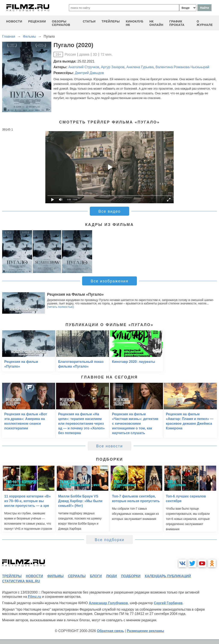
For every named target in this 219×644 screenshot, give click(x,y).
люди (111, 576)
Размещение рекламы (146, 631)
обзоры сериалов (61, 23)
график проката (177, 23)
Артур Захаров (113, 67)
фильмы (55, 576)
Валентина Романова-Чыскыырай (182, 67)
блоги (96, 576)
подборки (131, 576)
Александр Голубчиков (108, 603)
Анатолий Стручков (84, 67)
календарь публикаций (168, 576)
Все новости (110, 446)
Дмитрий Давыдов (89, 73)
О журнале (205, 23)
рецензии (37, 21)
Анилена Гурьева (140, 67)
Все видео (109, 211)
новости (14, 21)
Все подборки (109, 540)
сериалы (77, 576)
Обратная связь (110, 631)
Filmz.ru (35, 597)
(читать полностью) (61, 307)
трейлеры (111, 21)
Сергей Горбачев (168, 603)
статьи (89, 21)
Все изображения (109, 281)
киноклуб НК (135, 23)
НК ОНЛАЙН (156, 23)
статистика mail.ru (21, 581)
